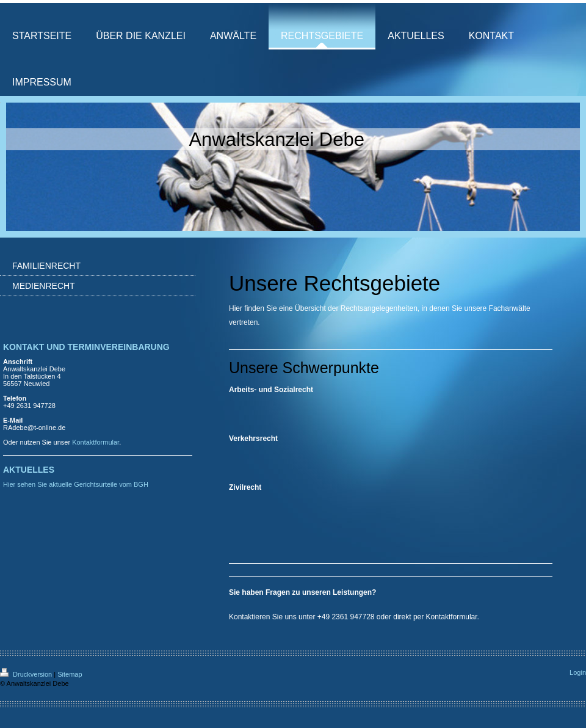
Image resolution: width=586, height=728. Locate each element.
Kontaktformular (452, 617)
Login (578, 672)
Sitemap (70, 674)
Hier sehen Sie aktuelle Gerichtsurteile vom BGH (76, 484)
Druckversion (27, 674)
